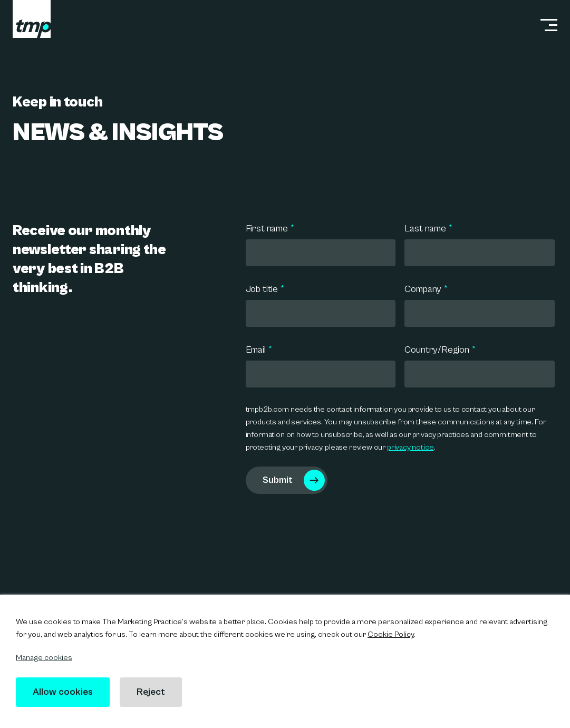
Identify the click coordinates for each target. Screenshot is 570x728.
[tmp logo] (32, 19)
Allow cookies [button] (63, 692)
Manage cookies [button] (44, 658)
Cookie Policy (391, 634)
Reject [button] (151, 692)
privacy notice (410, 447)
